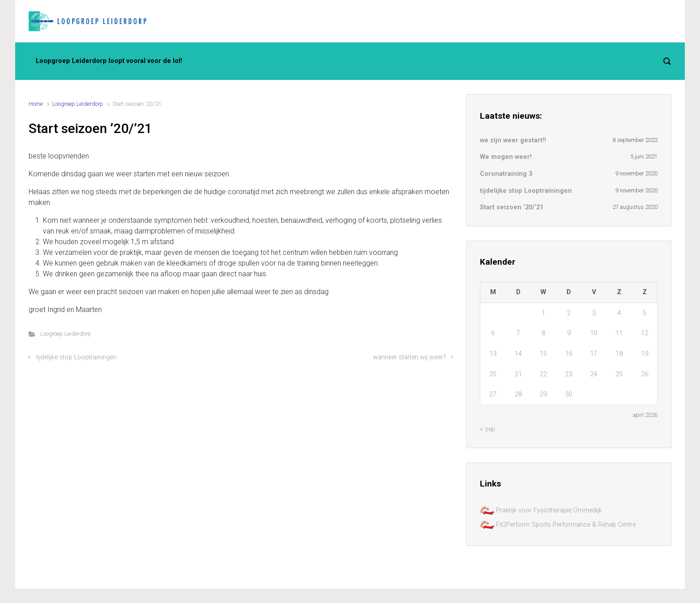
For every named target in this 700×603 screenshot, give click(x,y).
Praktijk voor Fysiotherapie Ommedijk (541, 510)
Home (36, 104)
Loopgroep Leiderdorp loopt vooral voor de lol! (109, 61)
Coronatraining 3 (506, 174)
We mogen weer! (506, 157)
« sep (487, 429)
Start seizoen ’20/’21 (512, 207)
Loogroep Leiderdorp (78, 104)
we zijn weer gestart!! (513, 140)
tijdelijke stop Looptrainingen (76, 357)
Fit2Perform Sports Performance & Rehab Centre (558, 525)
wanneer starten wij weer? (409, 357)
